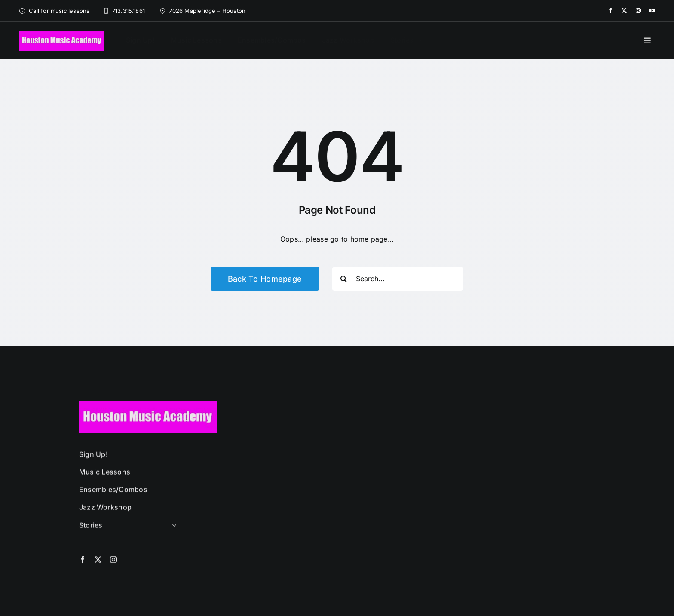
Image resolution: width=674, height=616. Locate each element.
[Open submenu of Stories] (172, 529)
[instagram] (638, 11)
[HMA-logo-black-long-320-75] (62, 34)
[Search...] (398, 279)
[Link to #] (647, 40)
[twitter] (624, 11)
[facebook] (610, 11)
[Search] (344, 279)
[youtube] (652, 11)
